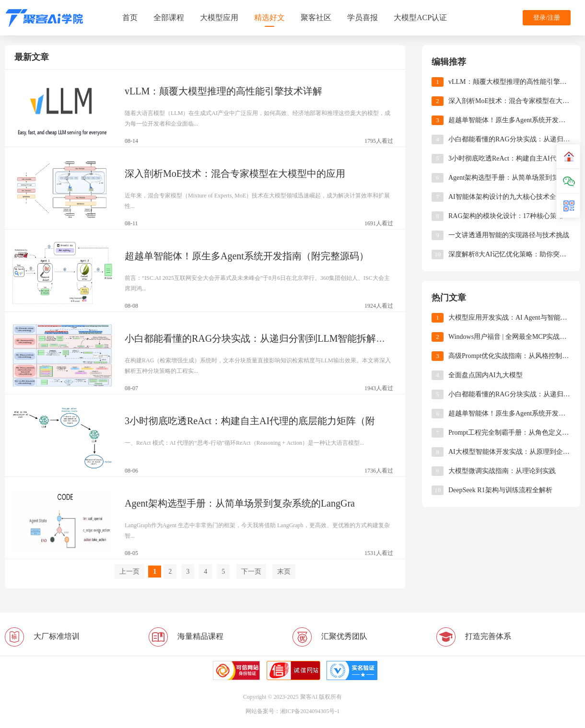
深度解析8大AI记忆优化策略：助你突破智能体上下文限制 (509, 254)
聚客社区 (316, 17)
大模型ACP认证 (420, 17)
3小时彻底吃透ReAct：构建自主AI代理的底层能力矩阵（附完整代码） (509, 158)
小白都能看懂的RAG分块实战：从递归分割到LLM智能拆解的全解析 (509, 139)
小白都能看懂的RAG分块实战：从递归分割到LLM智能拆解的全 (260, 338)
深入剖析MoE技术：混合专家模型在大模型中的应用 (235, 173)
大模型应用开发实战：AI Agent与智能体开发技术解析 (509, 318)
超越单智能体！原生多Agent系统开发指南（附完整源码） (247, 256)
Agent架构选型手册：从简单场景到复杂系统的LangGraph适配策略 (509, 178)
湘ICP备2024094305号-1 (310, 711)
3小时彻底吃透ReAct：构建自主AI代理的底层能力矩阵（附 (250, 421)
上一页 (129, 572)
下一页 (251, 572)
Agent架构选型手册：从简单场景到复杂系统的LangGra (240, 503)
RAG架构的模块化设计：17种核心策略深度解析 (509, 216)
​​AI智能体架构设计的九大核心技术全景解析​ (509, 197)
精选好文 (269, 17)
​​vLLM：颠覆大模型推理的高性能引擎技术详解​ (223, 91)
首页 (130, 17)
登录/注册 (547, 17)
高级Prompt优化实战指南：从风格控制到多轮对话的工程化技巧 (509, 356)
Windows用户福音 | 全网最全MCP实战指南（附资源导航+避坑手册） (509, 337)
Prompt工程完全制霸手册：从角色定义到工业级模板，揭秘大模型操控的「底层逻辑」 (509, 433)
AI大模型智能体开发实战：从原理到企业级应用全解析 (509, 452)
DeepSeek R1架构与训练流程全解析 (500, 490)
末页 (284, 572)
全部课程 (169, 17)
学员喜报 (363, 17)
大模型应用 (219, 17)
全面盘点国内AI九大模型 (486, 375)
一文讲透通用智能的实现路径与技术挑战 (509, 235)
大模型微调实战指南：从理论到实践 (502, 471)
